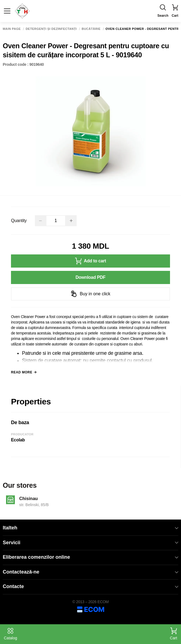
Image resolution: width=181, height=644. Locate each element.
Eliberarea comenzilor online (90, 557)
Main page (12, 29)
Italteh (90, 528)
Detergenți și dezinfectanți (51, 29)
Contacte (90, 586)
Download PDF (90, 277)
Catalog (10, 634)
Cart (174, 634)
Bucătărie (91, 29)
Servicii (90, 543)
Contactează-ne (90, 572)
